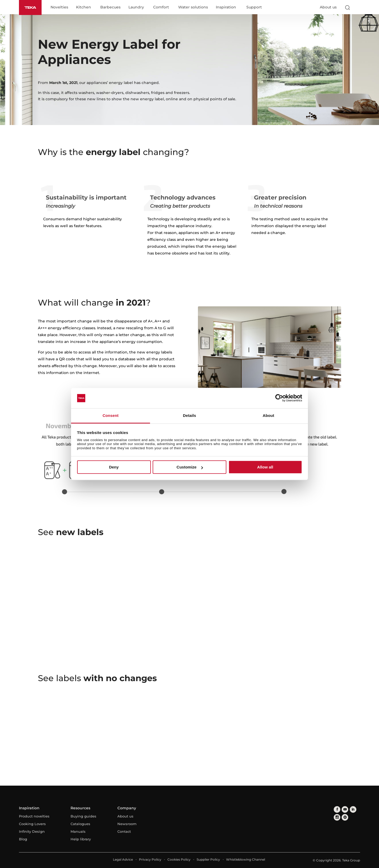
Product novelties (34, 816)
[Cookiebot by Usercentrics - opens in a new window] (279, 398)
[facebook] (337, 809)
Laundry (136, 7)
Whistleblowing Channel (246, 859)
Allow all (265, 467)
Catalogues (80, 824)
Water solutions (193, 7)
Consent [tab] (111, 415)
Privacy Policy (150, 859)
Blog (23, 839)
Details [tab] (189, 415)
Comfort (161, 7)
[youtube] (345, 809)
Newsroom (127, 824)
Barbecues (110, 7)
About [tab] (268, 415)
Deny (114, 467)
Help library (81, 839)
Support (254, 7)
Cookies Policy (179, 859)
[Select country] (358, 7)
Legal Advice (123, 859)
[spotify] (345, 817)
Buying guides (83, 816)
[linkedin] (353, 809)
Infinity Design (32, 831)
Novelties (59, 7)
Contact (124, 831)
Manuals (78, 831)
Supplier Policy (208, 859)
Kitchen (84, 7)
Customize (190, 467)
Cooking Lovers (32, 824)
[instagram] (337, 817)
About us (328, 7)
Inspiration (226, 7)
